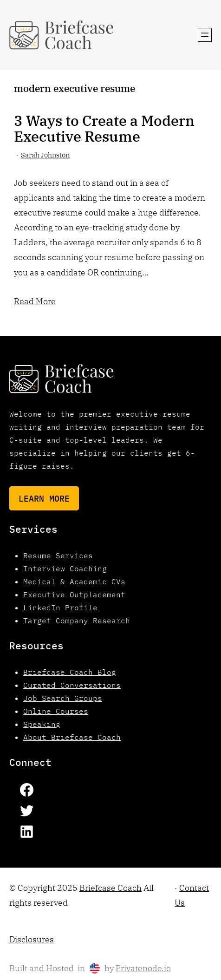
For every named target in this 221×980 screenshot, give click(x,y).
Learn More (44, 498)
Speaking (42, 724)
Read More (35, 301)
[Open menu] (205, 35)
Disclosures (32, 939)
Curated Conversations (72, 685)
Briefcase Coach (110, 888)
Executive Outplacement (74, 595)
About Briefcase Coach (72, 737)
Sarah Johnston (45, 155)
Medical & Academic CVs (74, 581)
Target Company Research (77, 621)
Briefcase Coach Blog (70, 672)
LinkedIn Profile (60, 608)
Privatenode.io (143, 968)
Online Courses (56, 711)
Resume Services (58, 555)
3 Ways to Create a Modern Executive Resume (104, 129)
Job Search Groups (63, 698)
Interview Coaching (65, 568)
